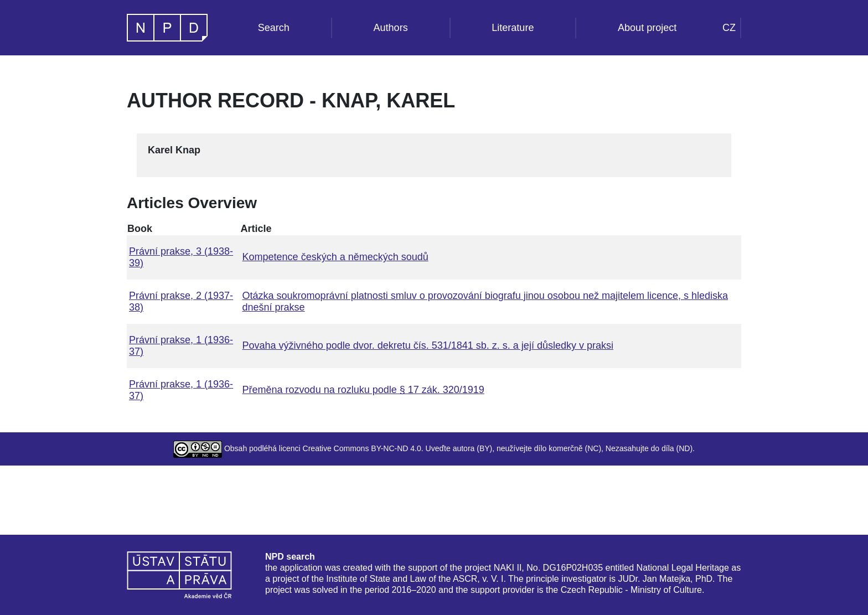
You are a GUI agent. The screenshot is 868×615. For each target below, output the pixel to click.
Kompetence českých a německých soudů (335, 257)
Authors (391, 28)
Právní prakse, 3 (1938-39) (181, 257)
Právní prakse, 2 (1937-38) (181, 301)
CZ (729, 28)
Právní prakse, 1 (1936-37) (181, 346)
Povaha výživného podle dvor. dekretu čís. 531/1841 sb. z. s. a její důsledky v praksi (428, 345)
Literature (513, 28)
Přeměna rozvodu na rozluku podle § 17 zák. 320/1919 (363, 390)
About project (647, 28)
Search (274, 28)
